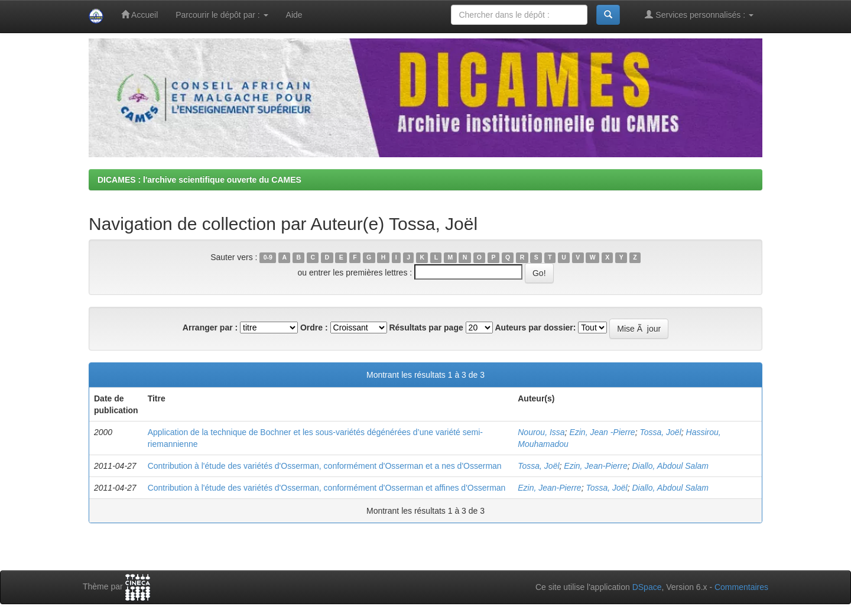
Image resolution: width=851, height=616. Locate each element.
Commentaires (741, 587)
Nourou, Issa (541, 432)
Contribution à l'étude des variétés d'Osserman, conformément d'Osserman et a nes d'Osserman (325, 466)
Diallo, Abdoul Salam (670, 466)
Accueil (139, 14)
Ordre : (314, 328)
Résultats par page (426, 328)
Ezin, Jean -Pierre (602, 432)
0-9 (268, 258)
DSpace (647, 587)
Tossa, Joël (660, 432)
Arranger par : (210, 328)
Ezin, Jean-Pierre (595, 466)
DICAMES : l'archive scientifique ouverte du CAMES (199, 180)
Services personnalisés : (699, 14)
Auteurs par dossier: (536, 328)
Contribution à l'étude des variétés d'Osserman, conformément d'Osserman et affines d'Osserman (327, 488)
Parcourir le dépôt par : (222, 15)
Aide (294, 15)
